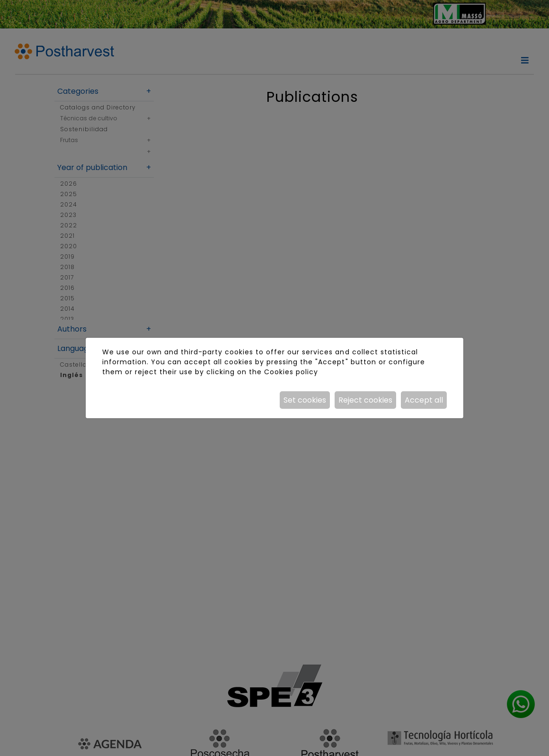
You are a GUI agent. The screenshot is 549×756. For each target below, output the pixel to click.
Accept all (424, 400)
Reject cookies (365, 400)
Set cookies (305, 400)
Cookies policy (291, 372)
